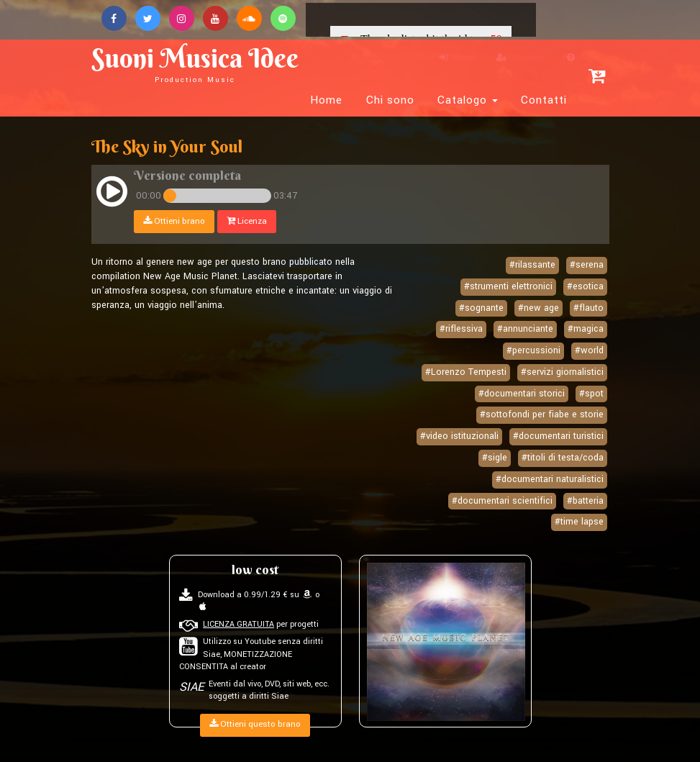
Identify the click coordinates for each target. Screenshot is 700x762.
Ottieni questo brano (255, 724)
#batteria (585, 501)
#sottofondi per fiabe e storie (542, 414)
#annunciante (525, 329)
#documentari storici (522, 394)
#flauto (588, 308)
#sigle (495, 458)
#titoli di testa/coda (563, 458)
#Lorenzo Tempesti (466, 372)
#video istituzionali (459, 436)
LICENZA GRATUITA (238, 624)
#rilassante (532, 265)
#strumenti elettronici (508, 286)
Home (326, 100)
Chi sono (390, 100)
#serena (587, 265)
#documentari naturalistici (550, 479)
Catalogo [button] (468, 100)
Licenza (247, 221)
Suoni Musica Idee (195, 63)
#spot (591, 394)
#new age (538, 308)
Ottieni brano (174, 221)
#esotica (585, 286)
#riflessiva (461, 329)
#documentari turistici (558, 436)
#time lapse (579, 522)
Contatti (544, 100)
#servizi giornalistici (562, 372)
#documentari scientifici (502, 501)
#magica (586, 329)
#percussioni (533, 350)
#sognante (481, 308)
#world (589, 350)
